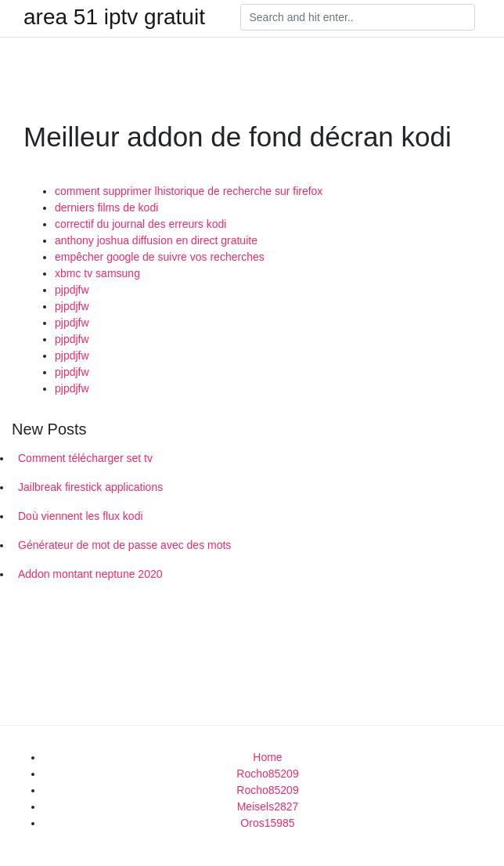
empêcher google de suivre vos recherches (160, 257)
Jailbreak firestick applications (90, 487)
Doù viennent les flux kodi (81, 516)
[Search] (358, 17)
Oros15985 (267, 823)
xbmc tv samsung (97, 273)
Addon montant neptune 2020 (90, 574)
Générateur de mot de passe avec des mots (124, 545)
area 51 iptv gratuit (114, 17)
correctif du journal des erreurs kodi (140, 224)
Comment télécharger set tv (85, 458)
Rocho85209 (267, 774)
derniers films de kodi (106, 207)
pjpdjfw (72, 290)
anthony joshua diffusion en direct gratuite (156, 240)
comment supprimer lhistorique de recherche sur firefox (189, 191)
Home (267, 757)
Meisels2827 (268, 806)
